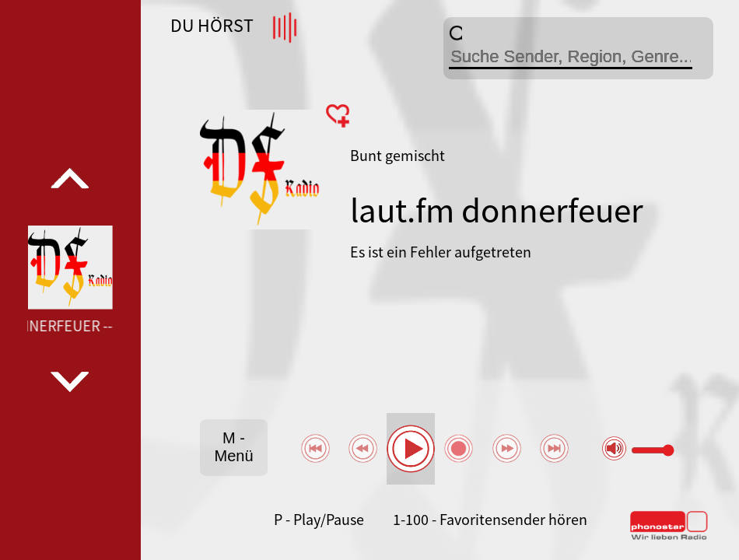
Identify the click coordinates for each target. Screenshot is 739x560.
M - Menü (234, 447)
